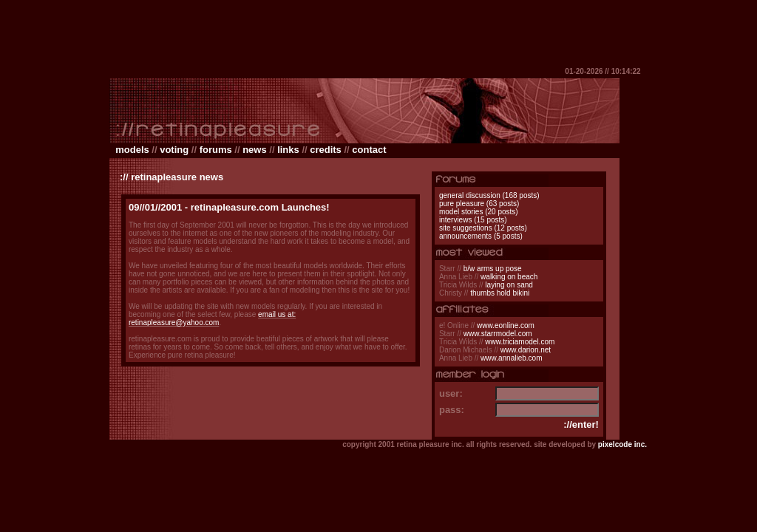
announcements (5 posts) (481, 236)
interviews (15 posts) (473, 220)
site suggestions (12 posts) (483, 228)
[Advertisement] (378, 33)
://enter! (581, 424)
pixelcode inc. (622, 444)
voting (174, 150)
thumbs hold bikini (500, 293)
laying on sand (509, 285)
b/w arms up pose (493, 269)
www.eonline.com (506, 325)
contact (369, 150)
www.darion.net (526, 350)
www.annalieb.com (511, 358)
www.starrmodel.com (498, 334)
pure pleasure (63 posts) (479, 204)
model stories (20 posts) (479, 212)
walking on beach (509, 277)
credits (326, 150)
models (132, 150)
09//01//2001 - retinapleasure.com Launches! (229, 207)
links (288, 150)
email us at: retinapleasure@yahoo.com (212, 318)
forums (216, 150)
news (255, 150)
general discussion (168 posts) (489, 195)
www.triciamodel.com (520, 342)
